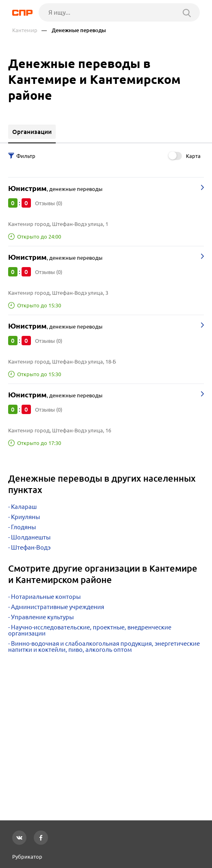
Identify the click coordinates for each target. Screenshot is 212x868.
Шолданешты (31, 537)
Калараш (24, 507)
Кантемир (25, 30)
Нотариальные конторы (46, 597)
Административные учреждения (58, 607)
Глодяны (23, 527)
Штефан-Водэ (31, 547)
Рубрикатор (27, 857)
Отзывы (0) (49, 203)
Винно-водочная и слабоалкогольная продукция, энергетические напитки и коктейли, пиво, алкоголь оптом (104, 647)
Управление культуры (42, 617)
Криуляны (25, 517)
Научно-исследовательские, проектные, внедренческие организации (90, 630)
